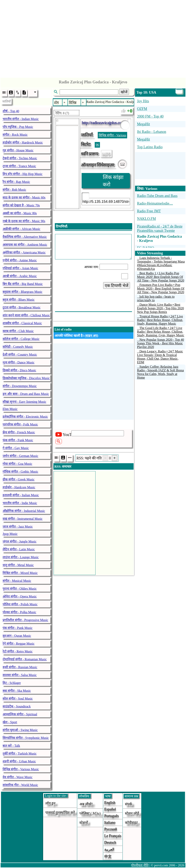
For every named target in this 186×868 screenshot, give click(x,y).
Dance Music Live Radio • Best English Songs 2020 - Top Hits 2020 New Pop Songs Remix (160, 308)
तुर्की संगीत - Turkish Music (20, 754)
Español (110, 809)
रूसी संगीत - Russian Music (20, 667)
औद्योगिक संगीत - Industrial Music (24, 511)
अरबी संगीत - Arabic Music (20, 276)
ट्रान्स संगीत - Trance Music (19, 166)
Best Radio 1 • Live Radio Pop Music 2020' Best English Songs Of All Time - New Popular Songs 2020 (161, 277)
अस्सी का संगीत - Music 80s (20, 213)
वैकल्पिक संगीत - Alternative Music (25, 237)
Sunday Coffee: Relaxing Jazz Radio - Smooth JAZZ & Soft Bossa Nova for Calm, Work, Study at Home (160, 372)
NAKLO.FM (147, 219)
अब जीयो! (86, 804)
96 (97, 145)
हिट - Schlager (12, 683)
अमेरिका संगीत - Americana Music (24, 252)
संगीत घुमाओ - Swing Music (20, 730)
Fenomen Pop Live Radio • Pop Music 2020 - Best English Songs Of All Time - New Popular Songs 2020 (161, 288)
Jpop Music (10, 534)
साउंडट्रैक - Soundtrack (17, 706)
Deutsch (110, 842)
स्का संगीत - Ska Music (17, 691)
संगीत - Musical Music (17, 581)
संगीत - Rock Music (15, 135)
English (110, 803)
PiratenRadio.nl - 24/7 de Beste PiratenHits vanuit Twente (160, 228)
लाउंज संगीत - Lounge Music (21, 557)
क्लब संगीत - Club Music (18, 331)
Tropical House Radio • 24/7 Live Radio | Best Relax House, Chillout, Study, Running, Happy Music (160, 320)
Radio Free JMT (149, 211)
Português (112, 816)
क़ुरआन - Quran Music (17, 636)
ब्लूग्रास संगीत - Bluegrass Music (22, 292)
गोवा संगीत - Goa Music (17, 464)
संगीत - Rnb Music (14, 190)
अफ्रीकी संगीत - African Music (21, 229)
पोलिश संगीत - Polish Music (20, 604)
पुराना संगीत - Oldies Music (20, 589)
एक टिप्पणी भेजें (117, 286)
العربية (109, 849)
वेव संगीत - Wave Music (18, 777)
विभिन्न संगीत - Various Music (21, 769)
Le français (113, 836)
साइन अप (91, 336)
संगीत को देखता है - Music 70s (21, 205)
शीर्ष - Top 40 (11, 111)
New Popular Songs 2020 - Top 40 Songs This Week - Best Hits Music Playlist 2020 (161, 343)
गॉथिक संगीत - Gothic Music (20, 472)
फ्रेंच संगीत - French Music (19, 432)
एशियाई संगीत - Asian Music (20, 268)
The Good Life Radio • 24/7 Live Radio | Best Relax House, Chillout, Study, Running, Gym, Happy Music (161, 332)
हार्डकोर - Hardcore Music (19, 487)
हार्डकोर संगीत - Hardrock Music (23, 142)
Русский (111, 829)
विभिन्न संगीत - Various (112, 135)
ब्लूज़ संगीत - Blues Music (19, 300)
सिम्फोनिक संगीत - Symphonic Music (26, 738)
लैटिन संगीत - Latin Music (19, 549)
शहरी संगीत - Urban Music (19, 761)
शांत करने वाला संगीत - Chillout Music (26, 315)
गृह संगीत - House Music (18, 150)
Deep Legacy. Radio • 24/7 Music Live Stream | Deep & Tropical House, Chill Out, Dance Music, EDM (160, 357)
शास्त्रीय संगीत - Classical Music (22, 323)
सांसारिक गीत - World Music (20, 785)
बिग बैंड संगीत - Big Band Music (23, 284)
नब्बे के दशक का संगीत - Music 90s (24, 221)
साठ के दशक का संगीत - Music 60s (24, 197)
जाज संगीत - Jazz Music (18, 527)
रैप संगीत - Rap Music (16, 182)
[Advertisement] (93, 38)
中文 (108, 856)
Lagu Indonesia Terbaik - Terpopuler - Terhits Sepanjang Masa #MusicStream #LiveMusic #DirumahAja (161, 263)
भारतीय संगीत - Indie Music (20, 503)
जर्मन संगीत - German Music (20, 456)
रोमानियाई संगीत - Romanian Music (25, 659)
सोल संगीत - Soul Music (18, 699)
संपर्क (129, 804)
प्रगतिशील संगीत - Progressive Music (25, 620)
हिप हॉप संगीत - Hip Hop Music (23, 174)
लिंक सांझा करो (113, 181)
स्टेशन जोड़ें (132, 813)
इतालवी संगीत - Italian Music (21, 495)
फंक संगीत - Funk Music (18, 440)
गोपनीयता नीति (140, 865)
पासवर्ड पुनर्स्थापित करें (60, 813)
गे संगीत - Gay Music (16, 448)
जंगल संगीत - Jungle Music (20, 541)
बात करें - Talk (11, 746)
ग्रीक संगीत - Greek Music (19, 479)
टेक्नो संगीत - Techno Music (20, 158)
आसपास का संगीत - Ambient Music (25, 245)
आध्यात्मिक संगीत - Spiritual (20, 714)
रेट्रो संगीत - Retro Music (18, 651)
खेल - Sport (10, 722)
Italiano (110, 822)
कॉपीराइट (131, 823)
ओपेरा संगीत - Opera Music (20, 596)
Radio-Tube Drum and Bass (157, 196)
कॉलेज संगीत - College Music (21, 339)
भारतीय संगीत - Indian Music (21, 119)
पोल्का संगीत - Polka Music (19, 612)
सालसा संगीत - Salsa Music (20, 675)
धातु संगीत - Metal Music (18, 565)
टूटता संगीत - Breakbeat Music (22, 307)
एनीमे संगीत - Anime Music (20, 260)
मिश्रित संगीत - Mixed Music (20, 573)
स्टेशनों (84, 823)
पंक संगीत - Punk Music (18, 628)
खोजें (124, 92)
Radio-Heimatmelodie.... (155, 203)
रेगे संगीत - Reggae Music (19, 644)
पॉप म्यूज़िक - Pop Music (18, 127)
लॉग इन (50, 803)
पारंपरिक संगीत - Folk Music (20, 424)
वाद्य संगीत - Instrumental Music (23, 519)
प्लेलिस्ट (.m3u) (90, 813)
